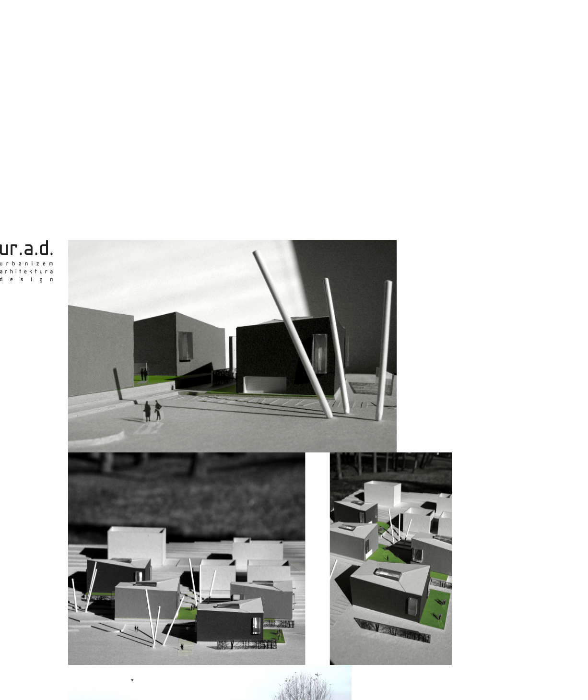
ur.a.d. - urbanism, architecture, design (28, 302)
